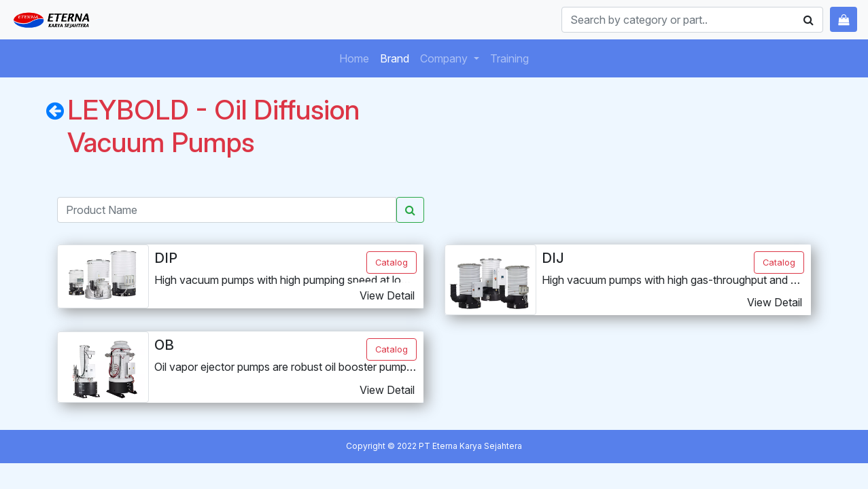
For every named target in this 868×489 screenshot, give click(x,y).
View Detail (387, 295)
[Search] (692, 20)
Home (357, 57)
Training (512, 57)
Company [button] (445, 58)
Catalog (392, 262)
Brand (397, 57)
